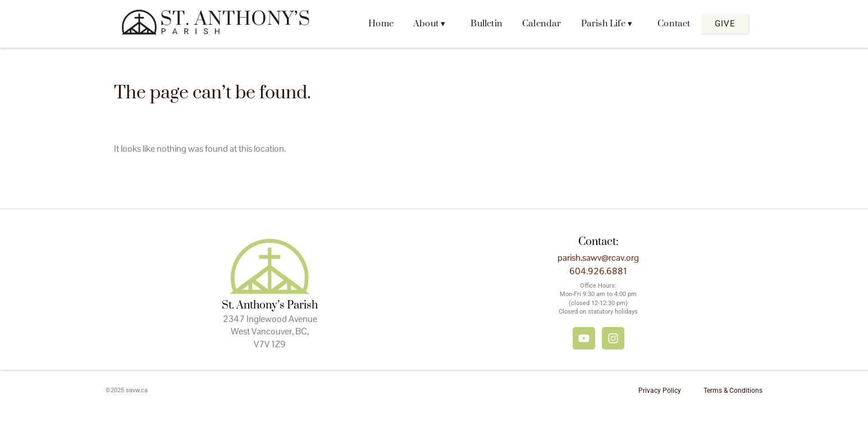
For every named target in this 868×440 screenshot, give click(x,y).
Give (725, 24)
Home (381, 24)
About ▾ (429, 24)
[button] (432, 24)
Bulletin (486, 24)
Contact (674, 24)
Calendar (542, 24)
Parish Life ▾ (607, 24)
